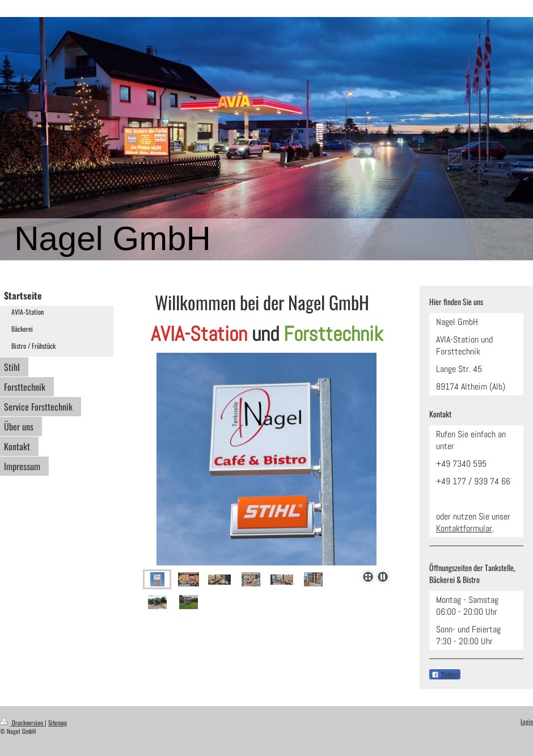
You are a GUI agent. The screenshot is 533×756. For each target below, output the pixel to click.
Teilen (445, 675)
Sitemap (58, 723)
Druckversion (22, 723)
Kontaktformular (464, 528)
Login (527, 721)
